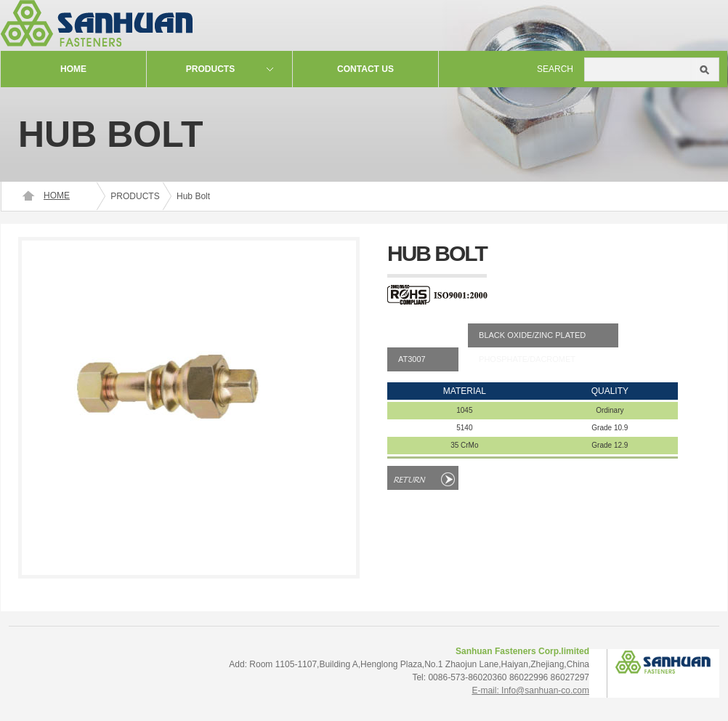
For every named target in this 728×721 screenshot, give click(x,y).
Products (210, 69)
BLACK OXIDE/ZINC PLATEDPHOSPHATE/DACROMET (532, 339)
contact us (365, 69)
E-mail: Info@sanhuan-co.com (530, 690)
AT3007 (412, 359)
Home (73, 69)
